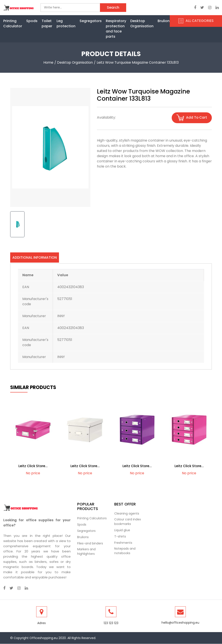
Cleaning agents (127, 514)
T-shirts (120, 537)
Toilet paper (47, 23)
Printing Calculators (92, 518)
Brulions (165, 21)
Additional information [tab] (35, 257)
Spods (32, 21)
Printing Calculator (13, 23)
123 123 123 (111, 623)
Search (113, 7)
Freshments (123, 543)
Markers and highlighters (86, 551)
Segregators (91, 21)
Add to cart (192, 118)
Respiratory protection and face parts (116, 29)
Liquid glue (122, 530)
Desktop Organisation (142, 23)
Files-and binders (90, 543)
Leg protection (66, 23)
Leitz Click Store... (33, 466)
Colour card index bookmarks (128, 522)
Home (48, 62)
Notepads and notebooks (125, 551)
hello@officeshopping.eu (180, 623)
